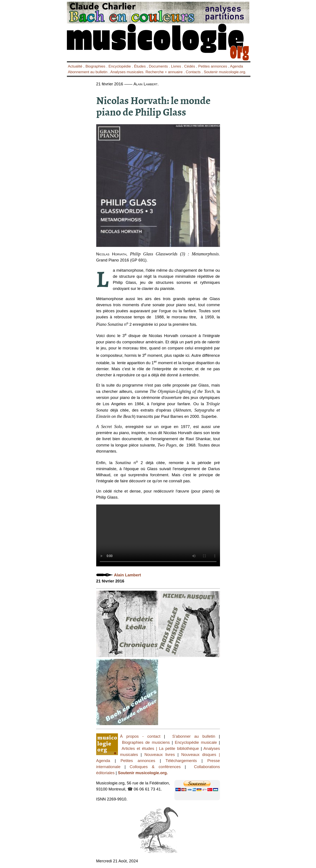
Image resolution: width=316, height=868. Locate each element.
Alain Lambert (127, 575)
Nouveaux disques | (201, 755)
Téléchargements (181, 761)
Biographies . (97, 66)
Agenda (237, 66)
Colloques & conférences (153, 767)
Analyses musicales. (128, 72)
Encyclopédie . (121, 66)
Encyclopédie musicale (196, 742)
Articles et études (138, 748)
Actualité (75, 66)
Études (140, 66)
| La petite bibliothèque (178, 748)
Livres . (178, 66)
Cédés (190, 66)
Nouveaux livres (161, 755)
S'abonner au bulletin (194, 736)
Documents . (160, 66)
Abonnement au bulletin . (89, 72)
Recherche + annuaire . (166, 72)
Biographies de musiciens (147, 742)
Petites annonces (213, 66)
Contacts (193, 72)
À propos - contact (142, 736)
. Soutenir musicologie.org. (223, 72)
